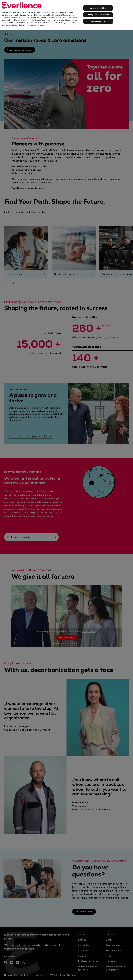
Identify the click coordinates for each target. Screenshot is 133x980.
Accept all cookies (98, 8)
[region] (66, 15)
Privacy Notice (11, 17)
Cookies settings (98, 21)
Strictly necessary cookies (98, 15)
